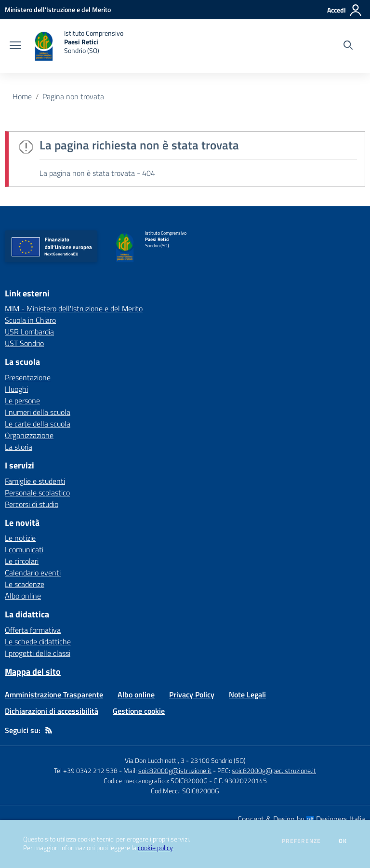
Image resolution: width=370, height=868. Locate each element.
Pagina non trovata (73, 96)
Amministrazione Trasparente (54, 694)
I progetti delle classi (38, 653)
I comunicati (24, 549)
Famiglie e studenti (35, 481)
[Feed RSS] (49, 730)
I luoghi (16, 389)
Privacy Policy (192, 694)
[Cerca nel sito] (348, 46)
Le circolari (22, 561)
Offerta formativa (33, 630)
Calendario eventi (33, 573)
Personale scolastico (37, 493)
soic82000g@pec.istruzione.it (274, 770)
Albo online (23, 596)
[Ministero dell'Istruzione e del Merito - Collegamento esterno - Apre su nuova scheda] (58, 9)
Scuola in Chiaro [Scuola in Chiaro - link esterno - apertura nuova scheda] (30, 320)
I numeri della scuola (38, 412)
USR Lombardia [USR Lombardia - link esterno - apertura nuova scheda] (29, 332)
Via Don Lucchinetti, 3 (155, 760)
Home (22, 96)
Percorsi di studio (32, 504)
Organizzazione (29, 435)
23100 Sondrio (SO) (218, 760)
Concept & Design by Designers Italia (301, 819)
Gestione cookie (139, 711)
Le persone (22, 401)
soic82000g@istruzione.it (175, 770)
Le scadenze (25, 584)
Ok (343, 841)
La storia (19, 447)
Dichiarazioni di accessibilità (52, 711)
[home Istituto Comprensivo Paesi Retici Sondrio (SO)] (77, 46)
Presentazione (28, 377)
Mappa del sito (33, 672)
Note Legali (247, 694)
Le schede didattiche (38, 641)
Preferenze (301, 841)
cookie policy (155, 848)
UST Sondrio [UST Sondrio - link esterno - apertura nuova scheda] (24, 343)
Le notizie (20, 538)
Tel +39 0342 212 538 (86, 770)
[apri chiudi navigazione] (15, 46)
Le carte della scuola (38, 424)
